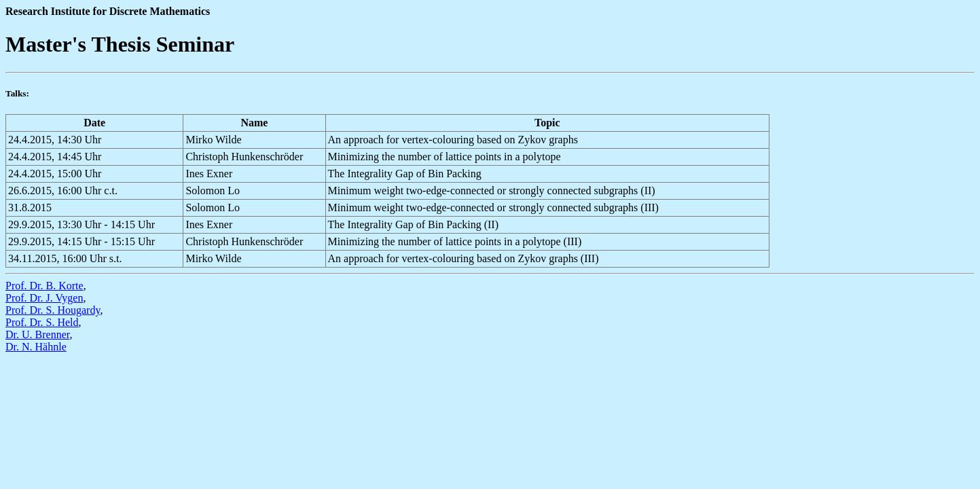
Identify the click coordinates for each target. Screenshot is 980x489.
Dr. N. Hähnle (36, 347)
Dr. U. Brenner (37, 334)
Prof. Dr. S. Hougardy (53, 310)
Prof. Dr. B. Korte (44, 286)
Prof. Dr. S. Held (42, 322)
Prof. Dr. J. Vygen (44, 298)
